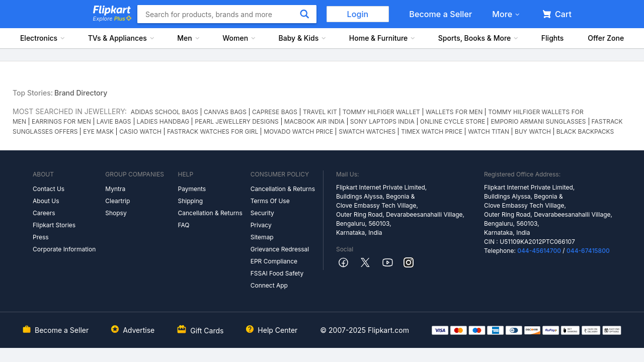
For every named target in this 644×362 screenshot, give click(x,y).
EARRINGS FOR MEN (61, 121)
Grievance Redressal (280, 249)
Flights (553, 38)
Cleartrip (117, 201)
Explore (112, 19)
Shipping (190, 201)
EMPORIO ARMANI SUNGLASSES (538, 121)
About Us (46, 201)
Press (41, 237)
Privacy (261, 225)
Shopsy (116, 213)
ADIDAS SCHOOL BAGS (165, 112)
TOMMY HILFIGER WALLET (381, 112)
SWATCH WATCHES (367, 131)
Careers (44, 213)
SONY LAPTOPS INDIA (382, 121)
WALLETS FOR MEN (454, 112)
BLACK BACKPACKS (585, 131)
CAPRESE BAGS (275, 112)
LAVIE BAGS (114, 121)
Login (358, 14)
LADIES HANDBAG (163, 121)
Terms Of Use (270, 201)
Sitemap (262, 237)
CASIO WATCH (140, 131)
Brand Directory (81, 93)
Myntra (115, 189)
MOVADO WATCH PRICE (298, 131)
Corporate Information (64, 249)
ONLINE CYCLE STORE (453, 121)
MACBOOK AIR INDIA (314, 121)
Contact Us (49, 189)
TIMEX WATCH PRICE (432, 131)
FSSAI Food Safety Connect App (277, 279)
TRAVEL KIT (320, 112)
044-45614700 (539, 251)
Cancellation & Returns (210, 213)
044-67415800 (588, 251)
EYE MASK (98, 131)
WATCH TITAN (489, 131)
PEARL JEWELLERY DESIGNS (236, 121)
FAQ (183, 225)
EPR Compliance (274, 261)
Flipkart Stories (54, 225)
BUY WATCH (533, 131)
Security (262, 213)
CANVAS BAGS (225, 112)
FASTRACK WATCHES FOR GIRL (213, 131)
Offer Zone (606, 38)
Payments (192, 189)
